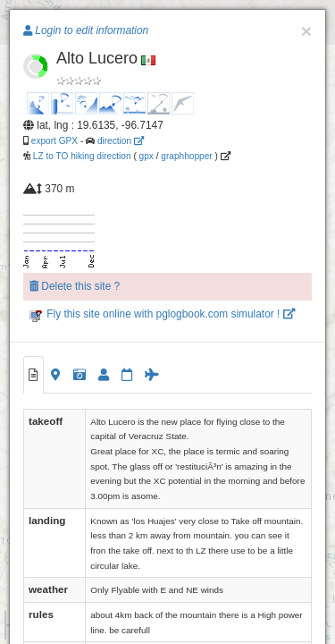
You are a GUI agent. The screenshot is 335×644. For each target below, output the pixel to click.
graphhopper (186, 156)
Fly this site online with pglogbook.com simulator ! (162, 314)
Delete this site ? (75, 286)
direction (121, 141)
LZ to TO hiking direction (81, 156)
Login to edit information (86, 30)
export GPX (54, 141)
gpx (147, 156)
